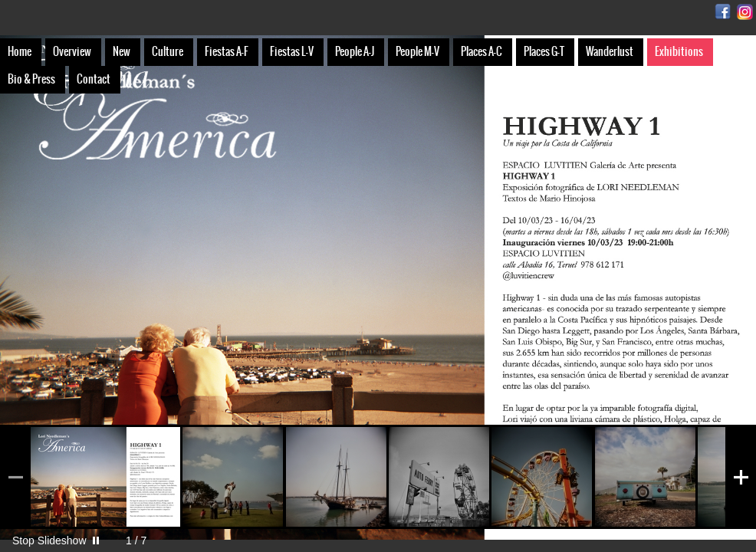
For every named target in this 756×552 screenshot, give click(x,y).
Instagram (745, 12)
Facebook (723, 12)
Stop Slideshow (49, 540)
